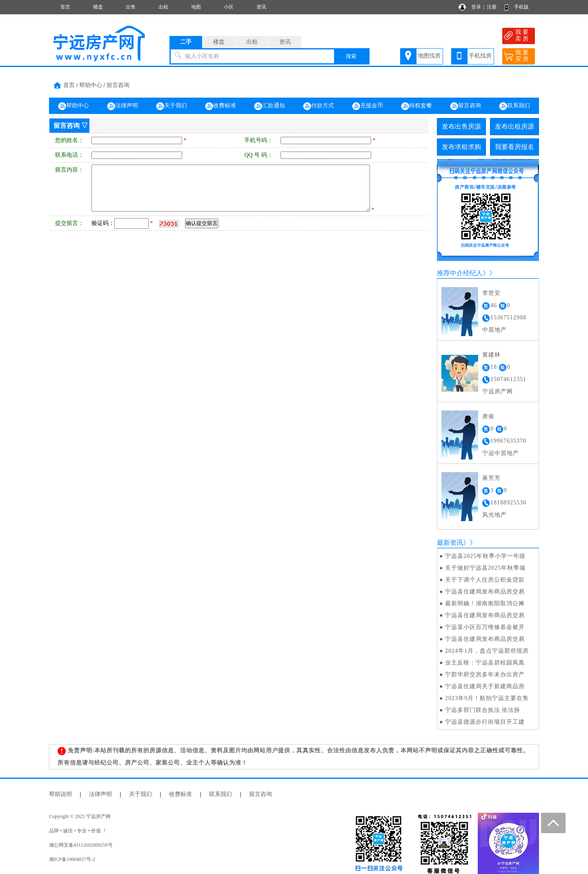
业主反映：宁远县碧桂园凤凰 (485, 663)
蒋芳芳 (491, 478)
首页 (65, 7)
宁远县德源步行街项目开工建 (485, 722)
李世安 (491, 293)
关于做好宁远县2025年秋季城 (485, 568)
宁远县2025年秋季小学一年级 (485, 556)
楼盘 (98, 7)
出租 (163, 7)
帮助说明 (60, 794)
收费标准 (220, 106)
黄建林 (491, 355)
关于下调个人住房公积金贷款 (485, 580)
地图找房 (429, 56)
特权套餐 (416, 106)
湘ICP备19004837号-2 (72, 859)
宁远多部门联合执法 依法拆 (483, 710)
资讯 (261, 7)
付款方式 (318, 106)
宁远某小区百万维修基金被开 (485, 627)
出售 (131, 7)
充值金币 (367, 106)
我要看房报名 (514, 147)
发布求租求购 (461, 147)
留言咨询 (118, 85)
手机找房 (480, 56)
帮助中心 (91, 85)
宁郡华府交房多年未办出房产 (485, 674)
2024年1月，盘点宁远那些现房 (487, 651)
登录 (476, 7)
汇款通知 (269, 106)
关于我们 (171, 106)
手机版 (521, 7)
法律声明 (122, 106)
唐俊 (488, 416)
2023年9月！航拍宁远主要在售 (487, 698)
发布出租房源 (514, 126)
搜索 (351, 56)
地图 (196, 7)
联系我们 (514, 106)
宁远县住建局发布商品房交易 (485, 592)
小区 (229, 7)
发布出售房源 (461, 126)
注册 (492, 7)
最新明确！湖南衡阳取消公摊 (485, 603)
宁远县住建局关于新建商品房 (485, 686)
